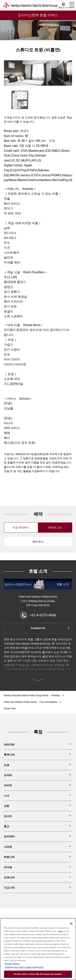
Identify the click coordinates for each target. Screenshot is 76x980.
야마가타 (9, 745)
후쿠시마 (9, 755)
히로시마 (9, 857)
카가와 (8, 867)
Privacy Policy (12, 964)
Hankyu (56, 695)
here (61, 931)
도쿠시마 (9, 877)
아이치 (8, 785)
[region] (38, 949)
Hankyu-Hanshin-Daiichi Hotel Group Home (26, 695)
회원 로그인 (63, 5)
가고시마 (9, 888)
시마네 (8, 847)
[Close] (71, 924)
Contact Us (38, 628)
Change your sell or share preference (24, 967)
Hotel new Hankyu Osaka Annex (20, 702)
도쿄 (7, 765)
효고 (7, 826)
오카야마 (9, 836)
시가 (7, 796)
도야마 (8, 775)
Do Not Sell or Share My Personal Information (38, 974)
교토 (7, 806)
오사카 (8, 816)
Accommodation (49, 702)
